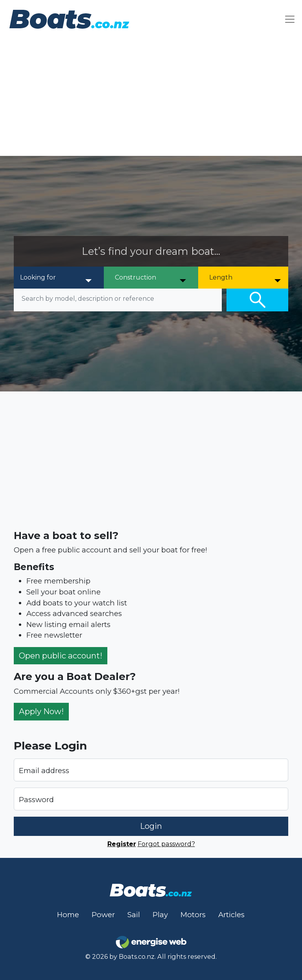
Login (151, 826)
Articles (231, 915)
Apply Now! (41, 711)
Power (103, 915)
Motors (193, 915)
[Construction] (151, 278)
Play (160, 915)
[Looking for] (56, 278)
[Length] (246, 278)
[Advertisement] (151, 97)
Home (68, 915)
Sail (134, 915)
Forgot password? (166, 844)
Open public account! (61, 655)
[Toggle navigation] (290, 19)
